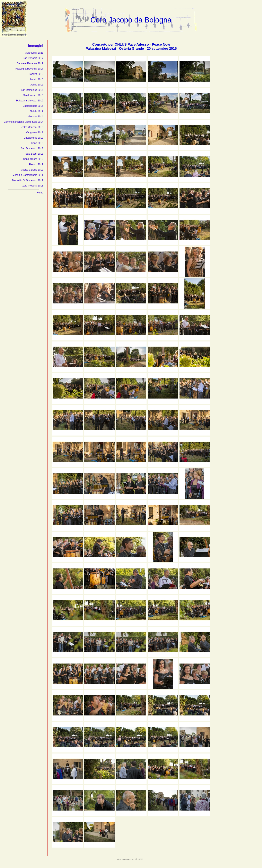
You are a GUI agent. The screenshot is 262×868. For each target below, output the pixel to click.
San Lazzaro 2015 (33, 95)
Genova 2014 (36, 117)
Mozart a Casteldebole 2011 (28, 175)
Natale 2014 (37, 111)
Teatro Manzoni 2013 (32, 127)
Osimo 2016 (37, 85)
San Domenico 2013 (32, 148)
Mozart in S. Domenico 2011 (28, 180)
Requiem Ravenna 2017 (30, 63)
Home (40, 193)
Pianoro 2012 (36, 164)
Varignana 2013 (35, 133)
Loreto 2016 (37, 79)
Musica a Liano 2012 (32, 170)
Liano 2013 (37, 143)
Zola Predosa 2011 (33, 186)
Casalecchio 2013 (33, 138)
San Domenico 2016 (32, 90)
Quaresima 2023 (34, 53)
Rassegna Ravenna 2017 (29, 69)
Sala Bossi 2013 (34, 154)
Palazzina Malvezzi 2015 (30, 101)
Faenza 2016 (36, 74)
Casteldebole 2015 (33, 106)
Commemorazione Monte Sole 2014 (24, 122)
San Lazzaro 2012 (33, 159)
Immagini (36, 46)
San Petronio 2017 (33, 58)
